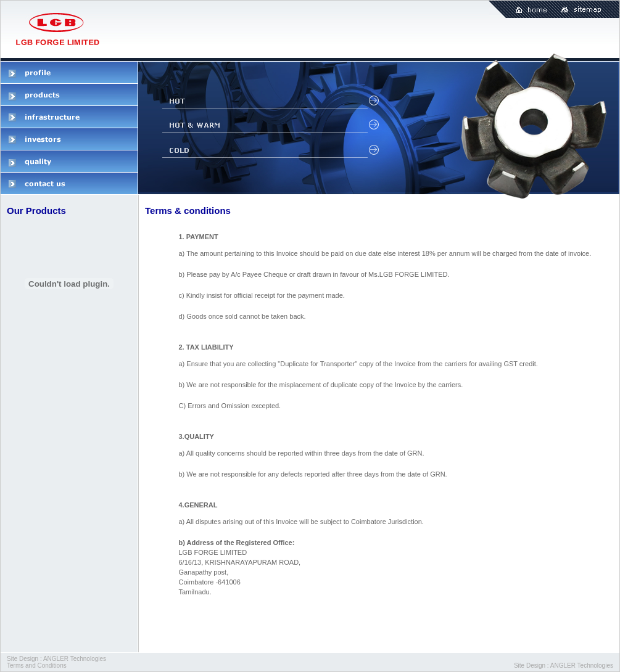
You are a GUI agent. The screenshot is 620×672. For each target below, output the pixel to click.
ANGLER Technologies (75, 659)
